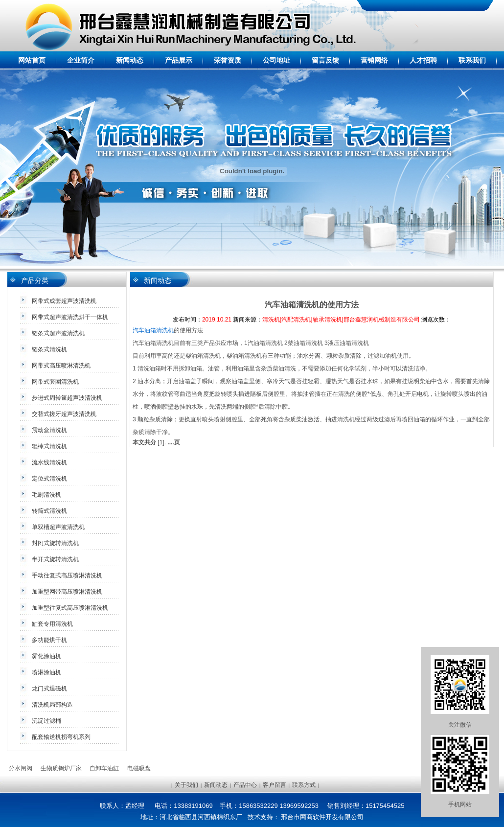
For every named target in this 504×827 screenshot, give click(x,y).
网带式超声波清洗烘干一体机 (70, 317)
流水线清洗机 (49, 462)
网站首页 (32, 60)
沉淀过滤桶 (46, 721)
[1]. (162, 442)
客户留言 (275, 785)
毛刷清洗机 (46, 495)
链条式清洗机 (49, 349)
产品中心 (245, 785)
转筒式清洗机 (49, 511)
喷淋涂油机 (46, 672)
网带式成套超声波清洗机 (64, 301)
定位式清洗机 (49, 479)
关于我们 (186, 785)
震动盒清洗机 (49, 430)
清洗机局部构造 (52, 705)
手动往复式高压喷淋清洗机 (67, 575)
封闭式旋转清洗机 (55, 543)
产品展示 (179, 60)
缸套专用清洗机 (52, 624)
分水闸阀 (21, 768)
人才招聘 (423, 60)
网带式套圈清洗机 (55, 382)
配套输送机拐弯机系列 (61, 737)
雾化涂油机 (46, 656)
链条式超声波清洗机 (58, 333)
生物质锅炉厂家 (61, 768)
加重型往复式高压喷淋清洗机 (70, 608)
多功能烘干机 (49, 640)
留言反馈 (325, 60)
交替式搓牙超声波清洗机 (64, 414)
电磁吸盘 (139, 768)
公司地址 (276, 60)
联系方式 (304, 785)
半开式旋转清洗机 (55, 559)
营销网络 (374, 60)
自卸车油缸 (104, 768)
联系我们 (472, 60)
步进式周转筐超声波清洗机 (67, 398)
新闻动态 (130, 60)
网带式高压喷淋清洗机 (61, 366)
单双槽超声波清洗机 (58, 527)
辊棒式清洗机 (49, 446)
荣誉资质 (228, 60)
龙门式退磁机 (49, 689)
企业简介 (81, 60)
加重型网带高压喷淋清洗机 (67, 592)
